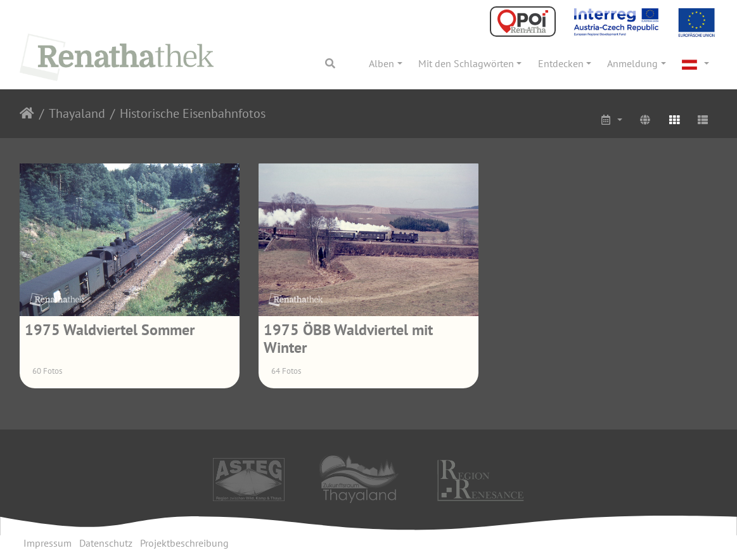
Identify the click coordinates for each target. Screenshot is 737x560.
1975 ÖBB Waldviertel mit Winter (348, 339)
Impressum (48, 543)
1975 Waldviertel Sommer (110, 330)
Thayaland (77, 113)
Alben (381, 63)
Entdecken (561, 63)
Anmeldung (632, 63)
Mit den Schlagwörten (466, 63)
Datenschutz (106, 543)
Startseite (27, 113)
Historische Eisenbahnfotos (193, 113)
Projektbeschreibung (184, 543)
